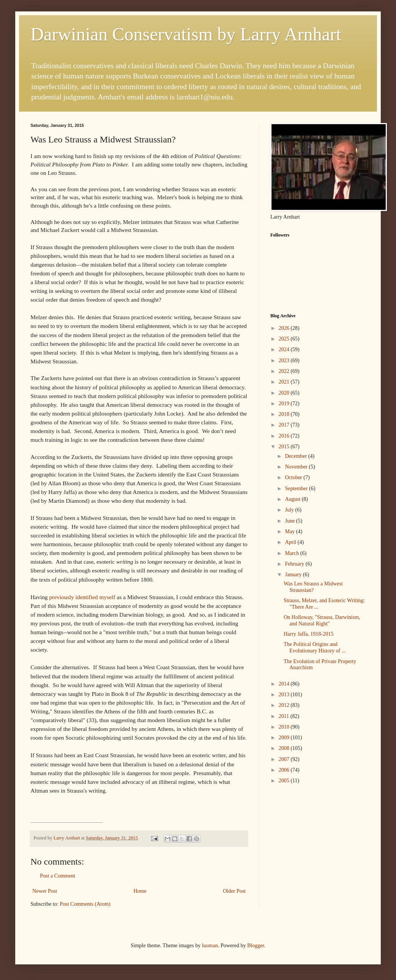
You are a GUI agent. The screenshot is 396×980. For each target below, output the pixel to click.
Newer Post (45, 891)
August (293, 499)
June (290, 521)
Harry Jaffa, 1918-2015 (309, 634)
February (295, 564)
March (292, 553)
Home (140, 891)
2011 (285, 716)
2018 (285, 414)
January (294, 575)
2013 (285, 695)
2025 (285, 339)
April (291, 542)
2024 (285, 349)
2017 (285, 425)
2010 (285, 727)
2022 (285, 371)
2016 (285, 436)
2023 (285, 361)
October (294, 477)
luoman (210, 946)
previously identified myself (82, 597)
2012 (285, 705)
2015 (285, 447)
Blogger (255, 946)
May (290, 532)
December (296, 456)
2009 (285, 738)
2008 (285, 748)
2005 (285, 781)
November (297, 467)
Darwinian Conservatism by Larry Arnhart (186, 34)
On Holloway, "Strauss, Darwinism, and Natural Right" (322, 620)
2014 (285, 684)
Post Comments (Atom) (85, 904)
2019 (285, 404)
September (297, 488)
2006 (285, 770)
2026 (285, 328)
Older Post (235, 891)
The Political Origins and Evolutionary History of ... (315, 647)
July (290, 510)
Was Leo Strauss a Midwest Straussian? (313, 587)
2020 (285, 393)
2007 (285, 759)
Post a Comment (58, 876)
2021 (285, 382)
